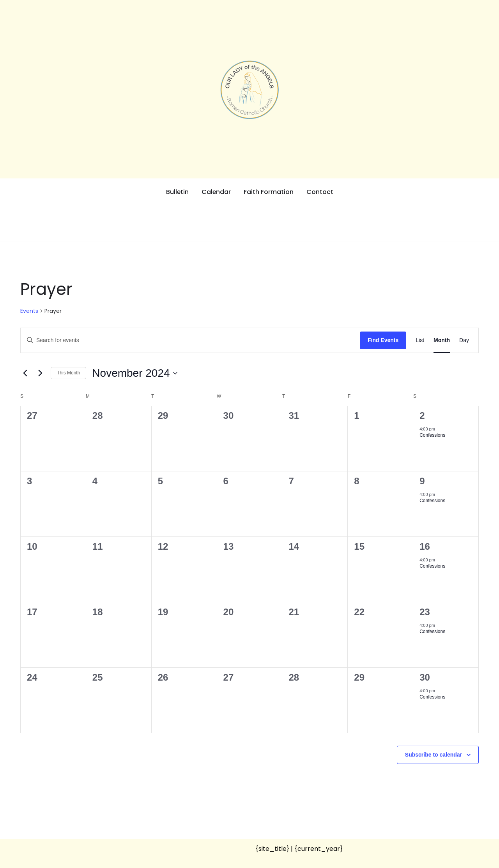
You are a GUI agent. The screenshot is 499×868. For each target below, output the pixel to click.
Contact (320, 192)
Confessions (432, 435)
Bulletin (177, 192)
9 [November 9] (422, 481)
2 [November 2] (422, 415)
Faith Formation (269, 192)
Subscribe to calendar (434, 755)
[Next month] (40, 373)
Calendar (216, 192)
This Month (68, 373)
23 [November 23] (425, 612)
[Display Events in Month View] (442, 340)
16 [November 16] (425, 546)
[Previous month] (25, 373)
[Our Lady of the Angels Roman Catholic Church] (249, 90)
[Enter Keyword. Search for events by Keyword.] (190, 340)
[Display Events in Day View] (464, 340)
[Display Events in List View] (420, 340)
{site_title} (272, 849)
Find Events (383, 340)
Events (29, 311)
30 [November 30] (425, 677)
